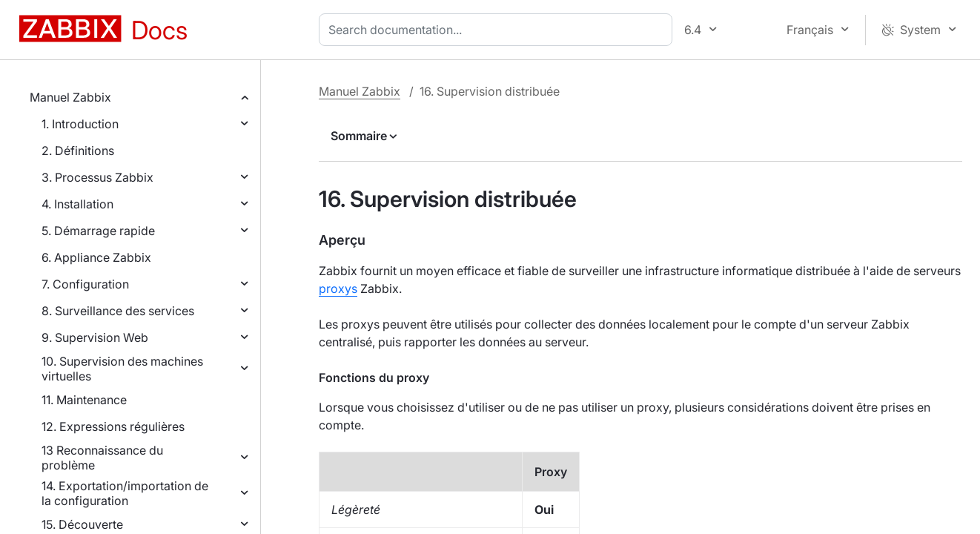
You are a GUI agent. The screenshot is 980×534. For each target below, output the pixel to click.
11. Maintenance (84, 400)
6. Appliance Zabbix (96, 257)
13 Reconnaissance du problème (102, 458)
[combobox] (499, 30)
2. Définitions (78, 151)
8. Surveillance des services (118, 311)
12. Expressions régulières (113, 426)
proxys (338, 289)
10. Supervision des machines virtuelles (122, 369)
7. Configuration (85, 284)
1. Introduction (80, 124)
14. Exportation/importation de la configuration (125, 493)
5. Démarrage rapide (98, 231)
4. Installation (77, 204)
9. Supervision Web (95, 337)
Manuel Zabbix (70, 97)
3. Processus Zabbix (97, 177)
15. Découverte (82, 524)
